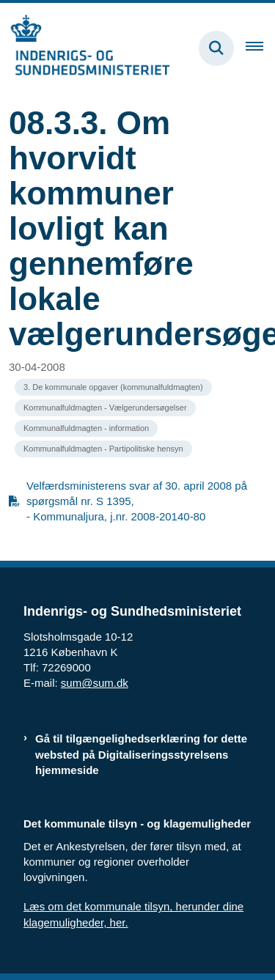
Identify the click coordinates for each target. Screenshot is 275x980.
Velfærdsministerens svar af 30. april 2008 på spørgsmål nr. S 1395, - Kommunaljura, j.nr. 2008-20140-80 (137, 501)
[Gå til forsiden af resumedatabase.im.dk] (85, 48)
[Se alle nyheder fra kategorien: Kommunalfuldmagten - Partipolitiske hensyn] (103, 449)
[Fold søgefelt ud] (216, 48)
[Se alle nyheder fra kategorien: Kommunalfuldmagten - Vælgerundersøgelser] (105, 408)
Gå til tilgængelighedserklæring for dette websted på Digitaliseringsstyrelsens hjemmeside (141, 754)
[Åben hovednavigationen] (260, 48)
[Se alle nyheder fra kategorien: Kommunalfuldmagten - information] (86, 428)
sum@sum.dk (95, 683)
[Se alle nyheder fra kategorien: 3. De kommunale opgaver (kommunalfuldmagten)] (113, 387)
